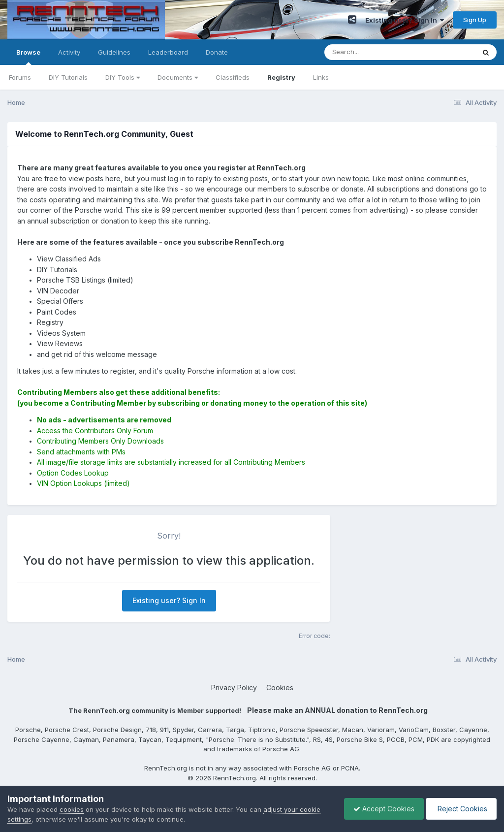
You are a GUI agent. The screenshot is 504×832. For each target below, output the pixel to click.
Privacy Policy (234, 688)
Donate (217, 52)
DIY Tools (123, 77)
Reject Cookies (460, 809)
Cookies (280, 688)
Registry (281, 77)
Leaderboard (168, 52)
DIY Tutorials (68, 77)
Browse (28, 57)
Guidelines (114, 52)
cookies (72, 809)
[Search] (373, 52)
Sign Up (475, 20)
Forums (20, 77)
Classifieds (233, 77)
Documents (178, 77)
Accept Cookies (381, 809)
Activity (69, 52)
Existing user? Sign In (405, 20)
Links (321, 77)
